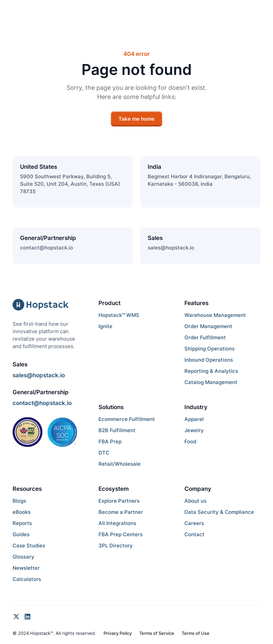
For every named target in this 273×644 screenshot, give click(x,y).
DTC (104, 453)
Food (190, 442)
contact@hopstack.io (47, 248)
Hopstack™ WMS (119, 315)
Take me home (136, 119)
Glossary (23, 557)
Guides (21, 535)
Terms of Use (196, 633)
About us (195, 501)
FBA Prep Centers (121, 535)
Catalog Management (211, 382)
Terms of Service (157, 633)
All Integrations (117, 523)
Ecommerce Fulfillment (127, 419)
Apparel (194, 419)
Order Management (208, 326)
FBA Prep (110, 442)
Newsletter (26, 568)
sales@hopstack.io (171, 248)
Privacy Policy (118, 633)
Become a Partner (121, 512)
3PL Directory (116, 546)
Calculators (27, 579)
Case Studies (29, 546)
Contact (194, 535)
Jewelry (194, 430)
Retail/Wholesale (120, 464)
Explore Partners (119, 501)
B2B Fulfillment (117, 430)
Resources (27, 489)
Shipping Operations (210, 349)
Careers (194, 523)
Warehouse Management (215, 315)
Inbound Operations (209, 360)
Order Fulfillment (205, 338)
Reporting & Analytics (211, 371)
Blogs (19, 501)
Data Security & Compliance (219, 512)
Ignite (105, 326)
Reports (22, 523)
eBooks (22, 512)
